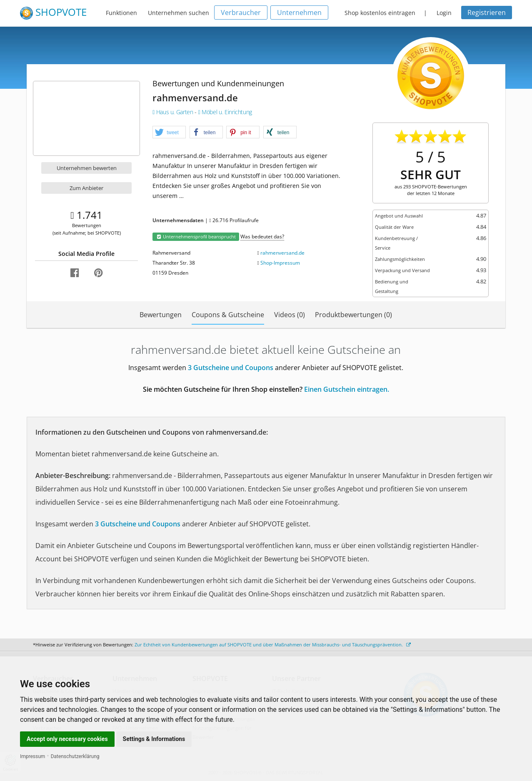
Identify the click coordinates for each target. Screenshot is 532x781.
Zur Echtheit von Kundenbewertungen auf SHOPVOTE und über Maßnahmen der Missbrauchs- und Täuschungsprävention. (273, 645)
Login (444, 13)
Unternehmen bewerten (87, 168)
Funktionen (121, 13)
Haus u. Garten (174, 112)
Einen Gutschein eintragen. (347, 389)
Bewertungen (161, 315)
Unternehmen (299, 13)
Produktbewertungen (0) (353, 315)
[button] (169, 133)
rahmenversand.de (282, 253)
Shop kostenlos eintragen (380, 13)
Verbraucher (241, 13)
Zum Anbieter (86, 188)
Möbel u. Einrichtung (225, 112)
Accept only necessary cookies (67, 739)
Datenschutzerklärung (75, 756)
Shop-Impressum (280, 263)
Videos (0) (290, 315)
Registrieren (487, 13)
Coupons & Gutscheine (228, 315)
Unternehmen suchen (179, 13)
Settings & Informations (154, 739)
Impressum (32, 756)
